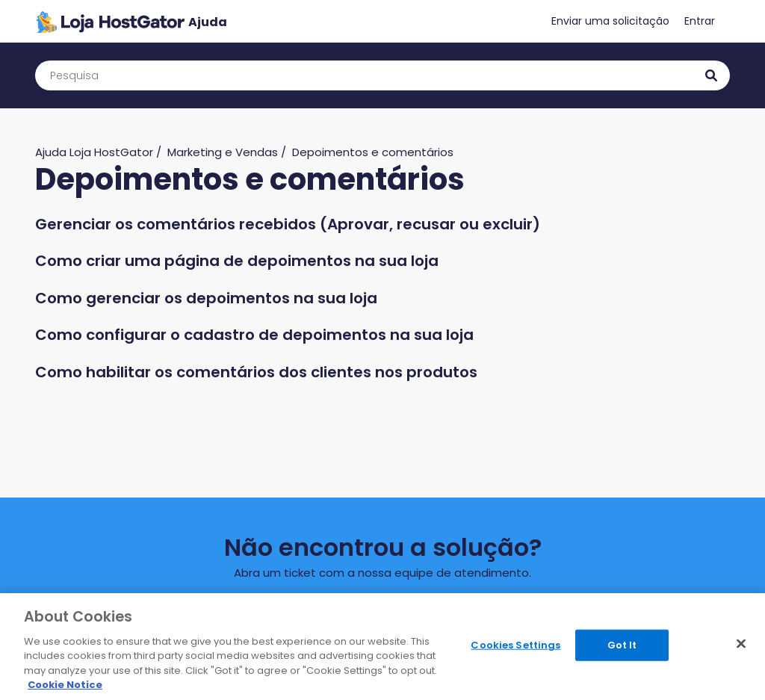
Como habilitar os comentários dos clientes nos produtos (256, 372)
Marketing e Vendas (223, 152)
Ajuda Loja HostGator (94, 152)
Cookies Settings (515, 645)
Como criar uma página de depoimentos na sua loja (237, 261)
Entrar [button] (700, 21)
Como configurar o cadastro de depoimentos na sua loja (254, 335)
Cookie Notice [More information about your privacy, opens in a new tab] (65, 685)
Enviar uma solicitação (610, 21)
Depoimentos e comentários (373, 152)
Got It (622, 645)
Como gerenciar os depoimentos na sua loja (206, 298)
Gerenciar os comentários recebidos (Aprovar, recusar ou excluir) (288, 224)
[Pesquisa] (382, 75)
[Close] (741, 644)
